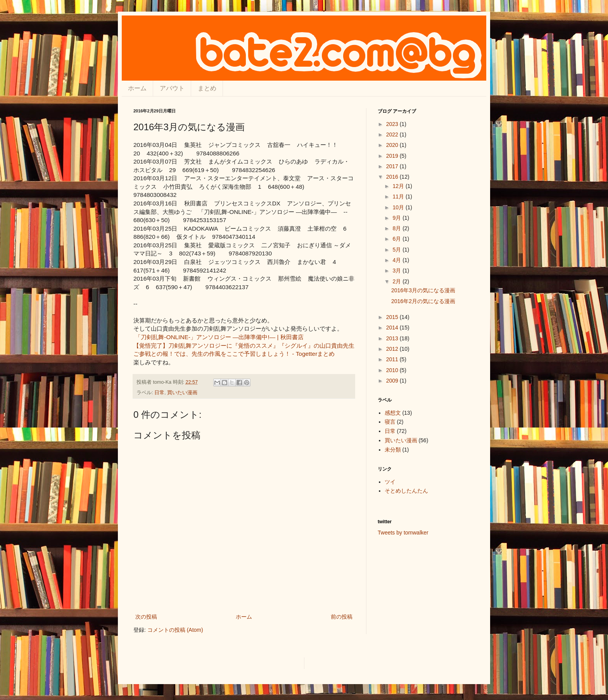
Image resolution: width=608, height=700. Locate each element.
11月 (399, 197)
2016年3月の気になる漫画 (423, 290)
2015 (393, 317)
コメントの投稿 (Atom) (175, 630)
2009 (393, 381)
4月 (397, 260)
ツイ (390, 482)
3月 (397, 271)
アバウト (172, 88)
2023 (393, 124)
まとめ (207, 88)
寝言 (390, 422)
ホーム (137, 88)
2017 (393, 166)
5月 (397, 250)
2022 (393, 134)
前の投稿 (342, 617)
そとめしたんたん (406, 491)
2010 (393, 370)
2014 (393, 328)
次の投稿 (146, 617)
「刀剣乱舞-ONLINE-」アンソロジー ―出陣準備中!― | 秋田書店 (219, 337)
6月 (397, 239)
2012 (393, 349)
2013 (393, 338)
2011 (393, 359)
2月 (397, 281)
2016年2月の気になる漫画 (423, 301)
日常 (159, 393)
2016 (393, 177)
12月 (399, 186)
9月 (397, 218)
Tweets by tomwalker (403, 533)
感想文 (393, 413)
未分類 (393, 450)
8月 (397, 228)
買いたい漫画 (182, 393)
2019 (393, 156)
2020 (393, 145)
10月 (399, 207)
